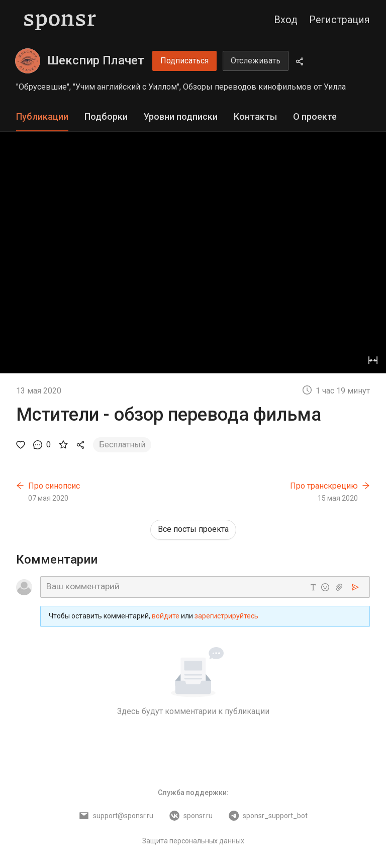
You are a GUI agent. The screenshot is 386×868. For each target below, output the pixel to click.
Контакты (255, 116)
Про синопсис (54, 486)
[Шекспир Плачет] (28, 61)
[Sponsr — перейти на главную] (60, 20)
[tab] (42, 117)
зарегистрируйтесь (226, 616)
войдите (166, 616)
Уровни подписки (181, 116)
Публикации (42, 116)
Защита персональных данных (193, 841)
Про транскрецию (324, 486)
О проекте (315, 116)
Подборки (106, 116)
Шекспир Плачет (96, 60)
